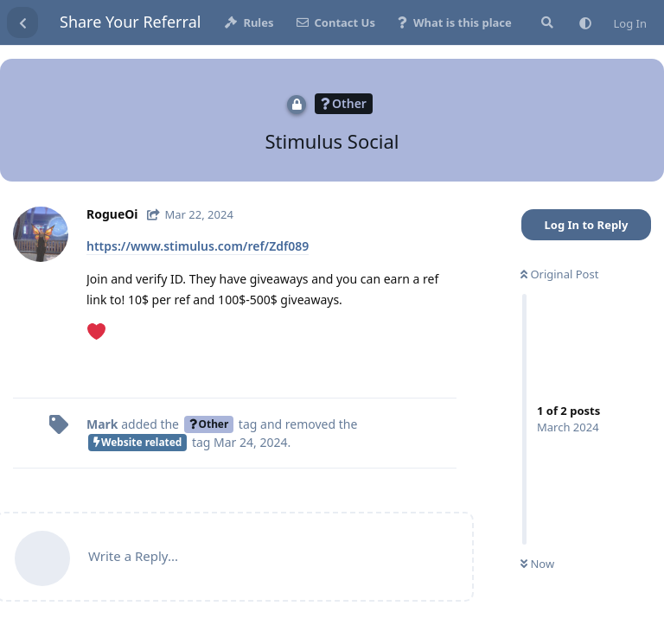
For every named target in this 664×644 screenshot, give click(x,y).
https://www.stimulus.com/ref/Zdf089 (198, 246)
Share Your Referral (130, 22)
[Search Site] (546, 22)
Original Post (559, 274)
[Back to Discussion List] (22, 22)
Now (537, 564)
